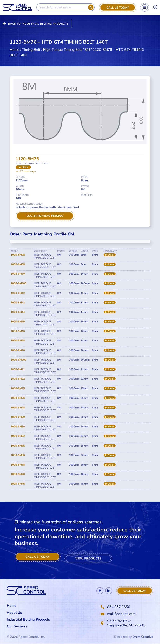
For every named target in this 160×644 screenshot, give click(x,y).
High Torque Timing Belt (62, 45)
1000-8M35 (18, 446)
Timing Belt (31, 45)
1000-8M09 (18, 264)
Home (14, 45)
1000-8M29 (18, 417)
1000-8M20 (18, 350)
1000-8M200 (19, 360)
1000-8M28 (18, 408)
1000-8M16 (18, 331)
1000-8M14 (18, 312)
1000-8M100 (19, 284)
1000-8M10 (18, 274)
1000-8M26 (18, 398)
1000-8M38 (18, 465)
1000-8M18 (18, 341)
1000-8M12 (18, 293)
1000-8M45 (18, 484)
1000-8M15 (18, 322)
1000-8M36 (18, 455)
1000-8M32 (18, 436)
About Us (14, 613)
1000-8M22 (18, 379)
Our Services (18, 627)
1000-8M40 (18, 474)
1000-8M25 (18, 389)
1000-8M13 (18, 303)
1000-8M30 (18, 427)
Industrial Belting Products (29, 620)
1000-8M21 (18, 369)
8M (87, 45)
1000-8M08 (18, 255)
